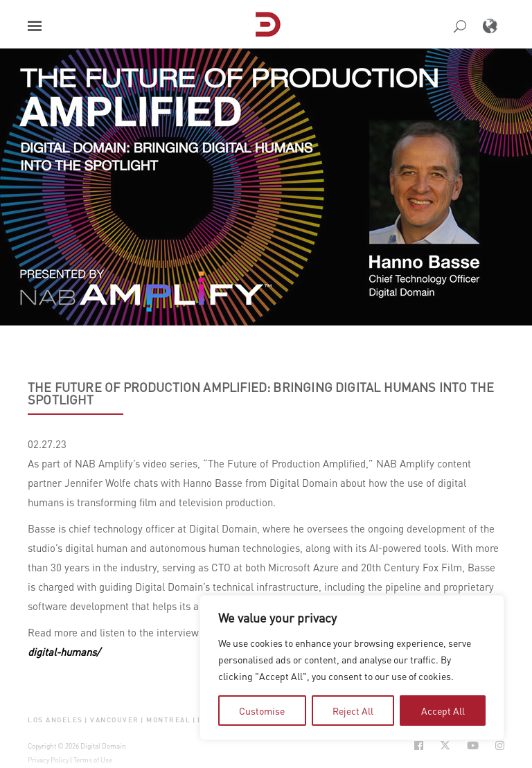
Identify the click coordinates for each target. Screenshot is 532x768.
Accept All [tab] (443, 711)
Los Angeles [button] (55, 720)
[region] (352, 668)
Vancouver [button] (115, 720)
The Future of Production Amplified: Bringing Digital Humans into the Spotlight (261, 393)
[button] (35, 26)
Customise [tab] (262, 711)
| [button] (86, 720)
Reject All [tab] (353, 711)
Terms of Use (93, 760)
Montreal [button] (168, 720)
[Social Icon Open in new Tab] (419, 745)
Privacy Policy (48, 760)
